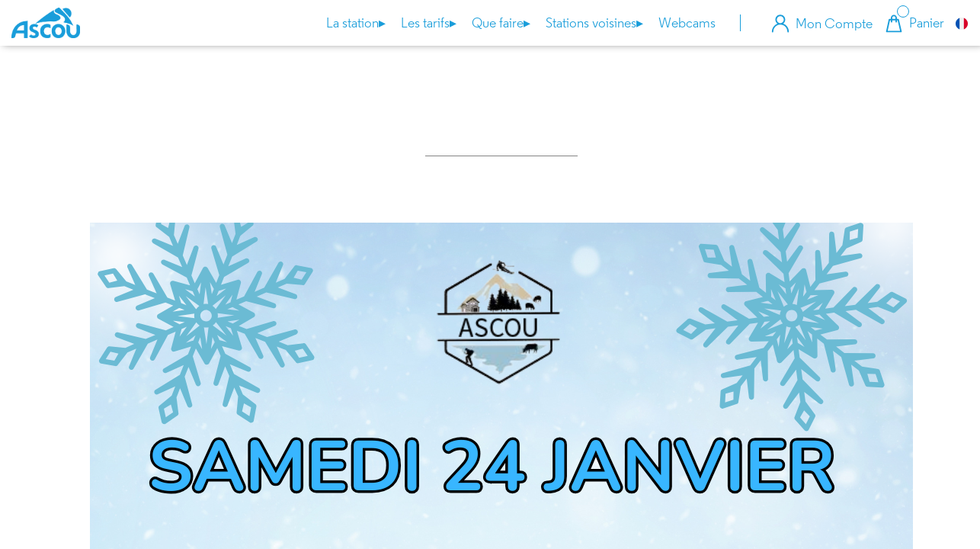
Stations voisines (594, 23)
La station (356, 23)
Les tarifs (429, 23)
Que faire (501, 23)
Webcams (687, 23)
